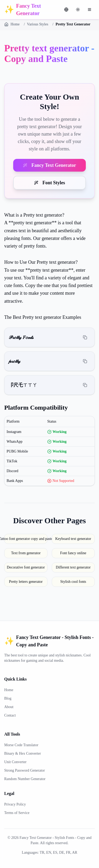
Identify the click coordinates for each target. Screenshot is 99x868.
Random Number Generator (25, 779)
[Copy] (85, 337)
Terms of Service (17, 813)
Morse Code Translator (21, 745)
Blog (8, 698)
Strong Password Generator (25, 770)
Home (12, 24)
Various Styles (38, 24)
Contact (10, 715)
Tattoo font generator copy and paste (26, 539)
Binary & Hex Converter (23, 753)
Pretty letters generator (26, 582)
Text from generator (26, 553)
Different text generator (73, 567)
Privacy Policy (15, 804)
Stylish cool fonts (73, 582)
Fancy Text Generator (49, 165)
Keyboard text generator (73, 539)
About (9, 707)
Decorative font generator (26, 567)
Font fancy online (73, 553)
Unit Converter (15, 762)
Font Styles (50, 183)
